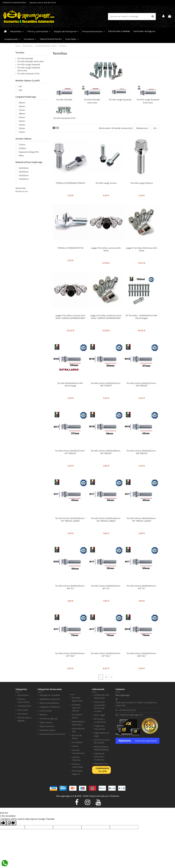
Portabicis (77, 742)
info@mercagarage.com (131, 715)
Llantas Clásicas (76, 759)
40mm (22, 117)
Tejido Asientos (47, 726)
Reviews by (22, 191)
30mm (22, 106)
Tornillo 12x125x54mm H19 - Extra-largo (70, 385)
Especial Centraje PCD (29, 152)
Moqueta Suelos (47, 730)
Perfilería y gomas (49, 719)
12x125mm (24, 168)
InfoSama (114, 796)
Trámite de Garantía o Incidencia (99, 757)
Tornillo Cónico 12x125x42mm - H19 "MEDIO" (142, 452)
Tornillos (20, 53)
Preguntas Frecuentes (100, 727)
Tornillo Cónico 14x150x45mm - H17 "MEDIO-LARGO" (106, 520)
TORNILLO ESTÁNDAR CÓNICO (70, 183)
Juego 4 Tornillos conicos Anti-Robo (106, 249)
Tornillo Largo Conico (106, 183)
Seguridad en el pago (101, 734)
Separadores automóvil (78, 723)
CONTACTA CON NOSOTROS (14, 3)
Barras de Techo (77, 737)
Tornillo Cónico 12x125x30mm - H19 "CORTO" (106, 385)
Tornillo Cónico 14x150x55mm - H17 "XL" (142, 587)
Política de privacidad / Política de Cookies (100, 707)
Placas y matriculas (77, 766)
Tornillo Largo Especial (120, 100)
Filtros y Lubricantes (23, 701)
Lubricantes (46, 711)
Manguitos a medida (50, 695)
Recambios (23, 695)
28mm (22, 103)
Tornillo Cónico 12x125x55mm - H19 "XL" (70, 587)
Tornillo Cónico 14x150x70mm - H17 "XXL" (106, 655)
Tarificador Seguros (77, 772)
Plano (21, 156)
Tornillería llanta (77, 716)
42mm (22, 121)
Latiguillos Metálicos (50, 707)
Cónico (22, 145)
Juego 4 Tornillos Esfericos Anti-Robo (142, 249)
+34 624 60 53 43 (127, 710)
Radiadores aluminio (50, 699)
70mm (22, 132)
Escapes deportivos (77, 699)
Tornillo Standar (64, 100)
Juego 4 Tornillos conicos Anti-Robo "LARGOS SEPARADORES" (70, 317)
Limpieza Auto (24, 706)
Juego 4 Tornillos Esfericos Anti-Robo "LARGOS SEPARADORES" (106, 317)
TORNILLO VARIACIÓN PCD (70, 248)
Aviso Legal (99, 715)
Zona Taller (23, 710)
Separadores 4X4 (78, 730)
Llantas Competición (78, 752)
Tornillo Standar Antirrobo (31, 61)
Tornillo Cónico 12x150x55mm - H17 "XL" (106, 587)
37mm (22, 110)
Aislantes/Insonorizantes (52, 734)
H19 (20, 90)
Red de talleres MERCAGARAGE (101, 748)
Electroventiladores (49, 703)
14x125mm (24, 176)
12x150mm (24, 172)
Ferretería (22, 714)
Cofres (75, 746)
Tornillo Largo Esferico (142, 183)
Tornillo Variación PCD (64, 118)
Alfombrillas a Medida (24, 719)
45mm (22, 125)
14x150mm (24, 179)
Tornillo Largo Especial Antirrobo (29, 69)
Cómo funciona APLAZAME (102, 741)
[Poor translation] (11, 823)
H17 (20, 86)
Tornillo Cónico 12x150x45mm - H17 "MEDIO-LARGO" (70, 520)
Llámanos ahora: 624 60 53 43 (43, 3)
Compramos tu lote (102, 770)
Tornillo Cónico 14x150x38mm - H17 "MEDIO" (106, 452)
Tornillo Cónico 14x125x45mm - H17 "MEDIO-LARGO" (142, 520)
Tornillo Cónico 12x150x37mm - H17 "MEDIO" (70, 452)
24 (155, 128)
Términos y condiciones (100, 720)
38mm (22, 114)
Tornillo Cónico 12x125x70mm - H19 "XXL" (142, 655)
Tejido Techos (46, 722)
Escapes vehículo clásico (76, 708)
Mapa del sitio (101, 764)
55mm (22, 128)
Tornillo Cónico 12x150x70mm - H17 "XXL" (70, 655)
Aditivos (43, 715)
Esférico (23, 148)
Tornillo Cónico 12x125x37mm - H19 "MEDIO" (142, 385)
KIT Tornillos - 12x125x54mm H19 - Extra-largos (142, 317)
